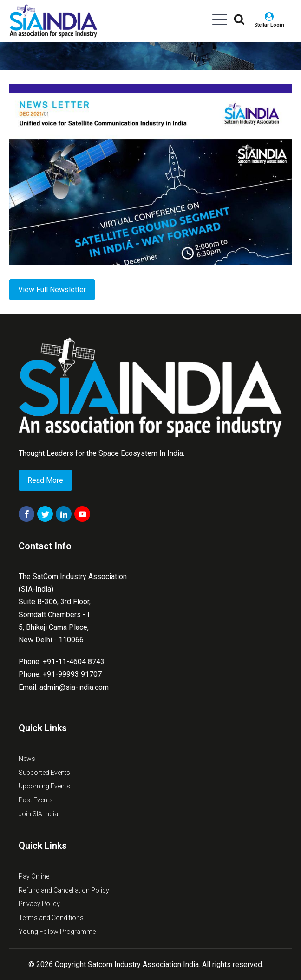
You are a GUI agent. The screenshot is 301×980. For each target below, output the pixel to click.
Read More (45, 480)
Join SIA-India (38, 814)
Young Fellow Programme (57, 932)
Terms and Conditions (51, 918)
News (27, 759)
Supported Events (44, 773)
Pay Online (34, 876)
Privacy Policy (39, 904)
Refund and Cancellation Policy (64, 890)
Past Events (36, 800)
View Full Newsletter (52, 290)
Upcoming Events (44, 786)
